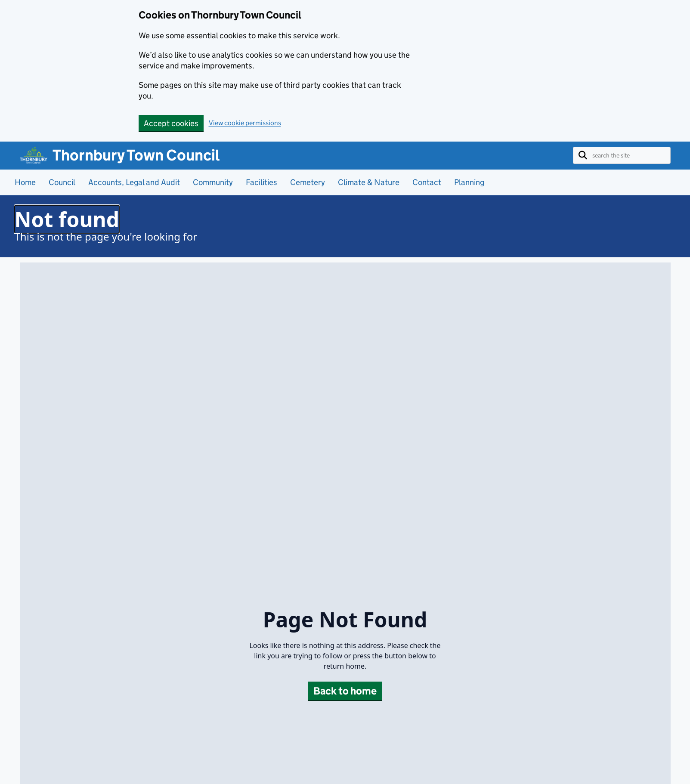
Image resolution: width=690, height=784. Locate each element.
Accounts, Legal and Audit (134, 182)
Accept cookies (171, 123)
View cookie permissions (245, 123)
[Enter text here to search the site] (629, 155)
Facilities (261, 182)
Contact (427, 182)
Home (25, 182)
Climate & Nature (369, 182)
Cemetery (308, 182)
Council (62, 182)
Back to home (345, 691)
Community (213, 182)
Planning (469, 182)
